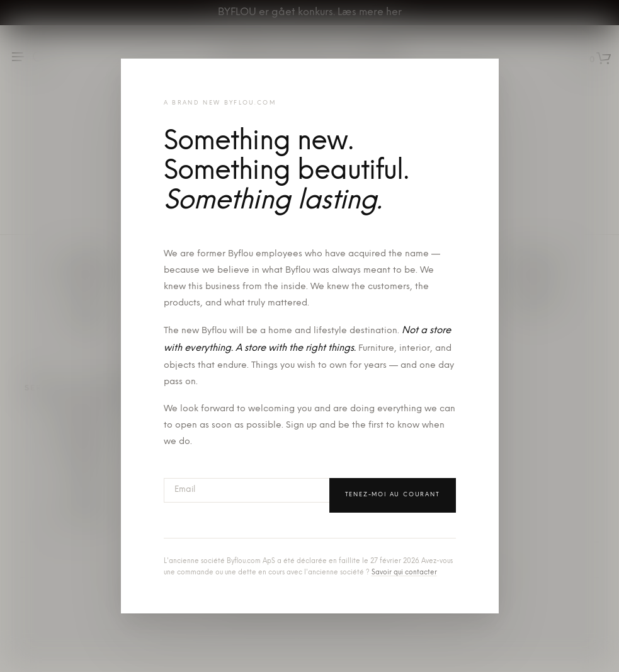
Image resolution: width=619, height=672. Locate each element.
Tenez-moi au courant (393, 495)
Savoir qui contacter (404, 573)
